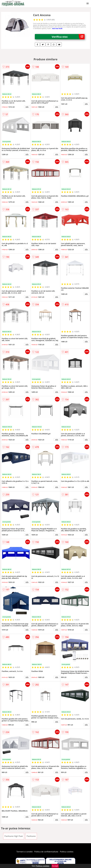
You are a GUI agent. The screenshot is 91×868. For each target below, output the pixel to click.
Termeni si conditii (25, 852)
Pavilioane (31, 836)
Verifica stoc (68, 37)
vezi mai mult (57, 28)
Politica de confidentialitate (46, 852)
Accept (55, 866)
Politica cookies (67, 852)
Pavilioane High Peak (14, 836)
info (27, 107)
